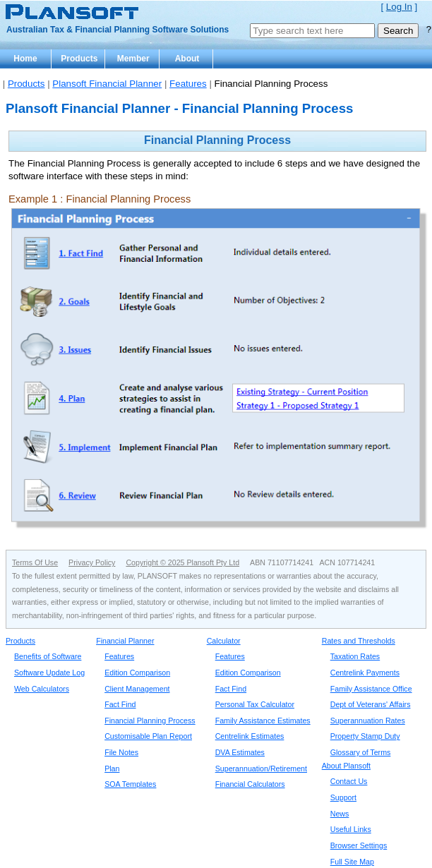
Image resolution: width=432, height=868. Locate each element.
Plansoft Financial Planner (107, 84)
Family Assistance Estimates (263, 721)
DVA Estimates (240, 752)
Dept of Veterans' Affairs (371, 704)
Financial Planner (125, 641)
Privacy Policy (92, 562)
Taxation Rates (355, 656)
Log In (399, 7)
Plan (112, 768)
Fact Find (120, 704)
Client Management (137, 689)
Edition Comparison (137, 673)
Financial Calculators (250, 784)
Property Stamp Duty (365, 736)
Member (133, 59)
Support (343, 797)
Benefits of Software (48, 656)
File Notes (121, 752)
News (340, 814)
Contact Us (349, 781)
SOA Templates (130, 784)
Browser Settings (359, 845)
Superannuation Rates (368, 721)
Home (25, 59)
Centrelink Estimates (250, 736)
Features (188, 84)
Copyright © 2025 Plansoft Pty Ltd (182, 562)
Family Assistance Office (371, 689)
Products (79, 59)
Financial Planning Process (150, 721)
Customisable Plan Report (148, 736)
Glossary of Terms (361, 752)
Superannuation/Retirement (261, 768)
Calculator (224, 641)
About (187, 59)
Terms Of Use (35, 562)
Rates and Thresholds (359, 641)
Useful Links (351, 829)
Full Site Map (352, 862)
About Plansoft (346, 766)
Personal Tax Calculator (255, 704)
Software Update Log (49, 673)
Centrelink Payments (365, 673)
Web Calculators (42, 689)
